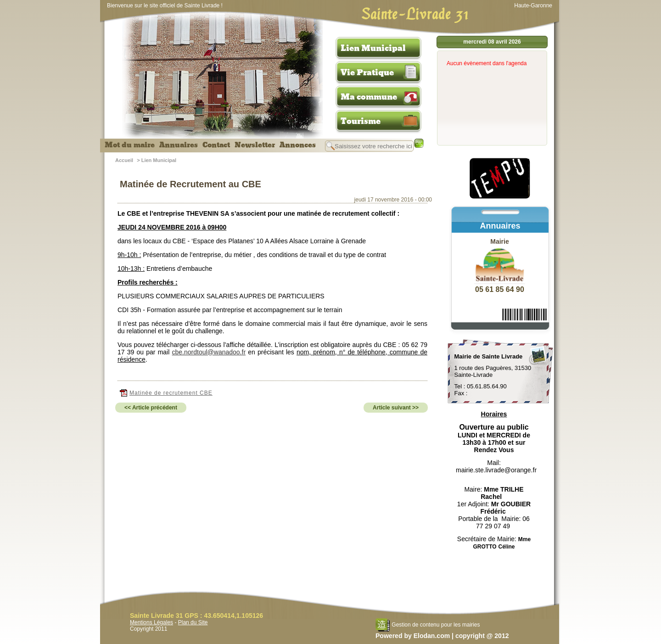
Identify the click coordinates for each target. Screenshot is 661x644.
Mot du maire (130, 145)
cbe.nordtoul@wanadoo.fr (209, 352)
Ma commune (369, 97)
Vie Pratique (367, 73)
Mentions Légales (151, 622)
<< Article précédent (151, 408)
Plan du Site (193, 622)
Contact (216, 145)
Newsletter (255, 145)
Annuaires (179, 145)
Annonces (298, 145)
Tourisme (361, 121)
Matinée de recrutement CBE (166, 393)
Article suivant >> (396, 408)
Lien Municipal (373, 48)
